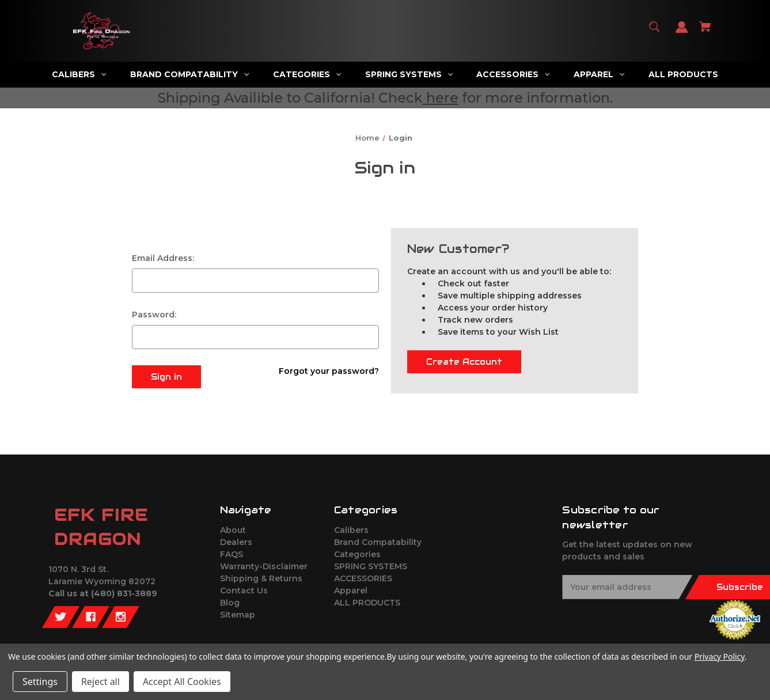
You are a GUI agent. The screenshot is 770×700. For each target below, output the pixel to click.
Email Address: (163, 258)
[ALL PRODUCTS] (684, 75)
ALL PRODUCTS (367, 603)
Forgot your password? (329, 371)
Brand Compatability (378, 542)
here (442, 98)
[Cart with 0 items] (705, 32)
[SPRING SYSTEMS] (409, 75)
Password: (154, 315)
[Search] (655, 32)
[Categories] (307, 75)
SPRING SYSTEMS (371, 566)
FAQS (232, 554)
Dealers (236, 542)
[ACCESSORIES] (513, 75)
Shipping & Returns (261, 578)
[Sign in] (682, 33)
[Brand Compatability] (189, 75)
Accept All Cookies (182, 682)
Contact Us (244, 591)
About (233, 530)
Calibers (351, 530)
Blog (230, 603)
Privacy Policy (720, 657)
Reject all (100, 682)
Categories (357, 554)
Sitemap (238, 615)
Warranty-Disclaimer (264, 566)
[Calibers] (79, 75)
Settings (40, 682)
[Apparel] (599, 75)
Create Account (464, 362)
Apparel (351, 591)
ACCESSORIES (363, 578)
